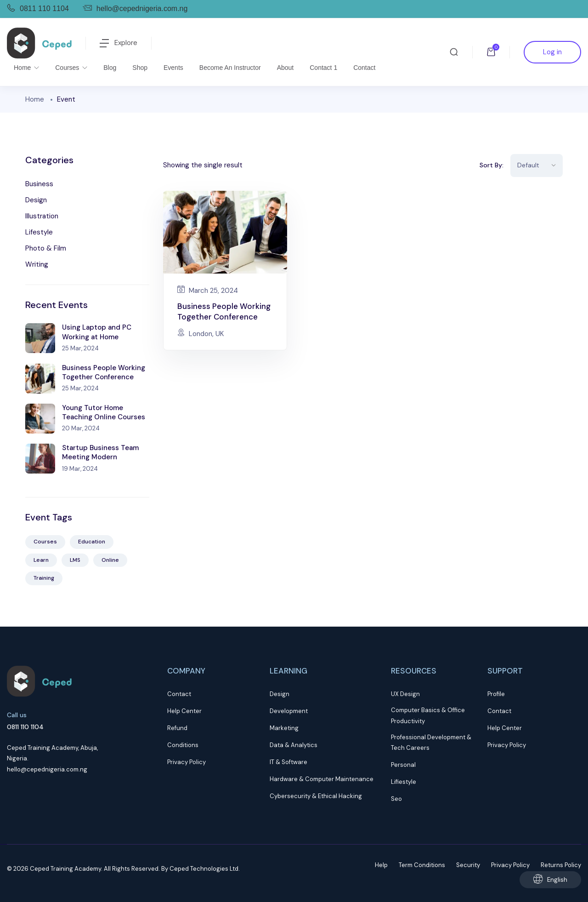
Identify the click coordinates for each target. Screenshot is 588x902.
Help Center (184, 711)
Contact (364, 68)
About (286, 68)
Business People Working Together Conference (104, 372)
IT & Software (288, 762)
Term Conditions (422, 865)
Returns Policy (561, 865)
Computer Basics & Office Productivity (428, 715)
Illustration (42, 216)
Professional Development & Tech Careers (431, 742)
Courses (68, 68)
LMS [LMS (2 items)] (75, 560)
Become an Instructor (230, 68)
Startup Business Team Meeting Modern (100, 452)
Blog (110, 68)
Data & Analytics (294, 745)
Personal (403, 765)
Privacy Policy (187, 762)
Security (468, 865)
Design (36, 200)
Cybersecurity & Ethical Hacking (316, 796)
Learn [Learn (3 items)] (41, 560)
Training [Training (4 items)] (44, 578)
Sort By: (492, 165)
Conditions (183, 745)
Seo (396, 799)
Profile (496, 694)
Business (39, 184)
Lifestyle (39, 232)
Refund (177, 728)
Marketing (284, 728)
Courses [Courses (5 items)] (45, 542)
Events (173, 68)
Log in (552, 52)
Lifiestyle (404, 782)
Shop (140, 68)
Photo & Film (46, 248)
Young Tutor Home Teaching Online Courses (104, 412)
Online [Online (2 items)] (110, 560)
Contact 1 (323, 68)
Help (381, 865)
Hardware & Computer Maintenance (322, 779)
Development (289, 711)
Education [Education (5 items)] (92, 542)
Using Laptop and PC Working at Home (97, 332)
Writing (37, 264)
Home (23, 68)
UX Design (405, 694)
